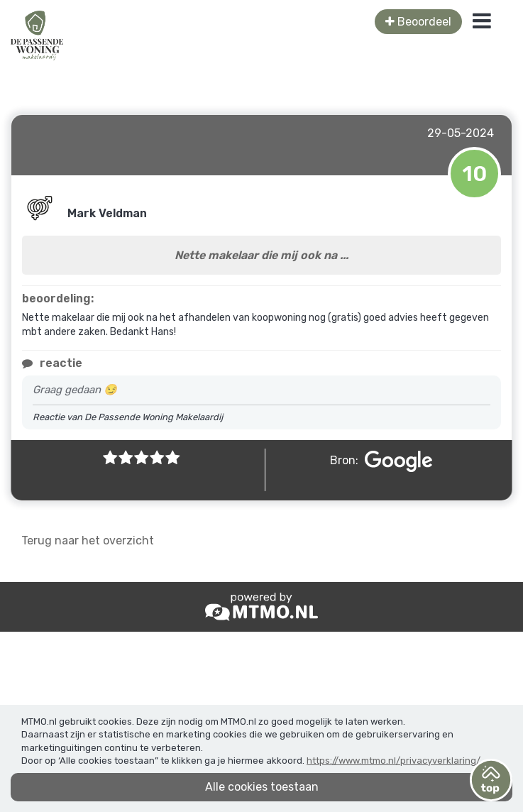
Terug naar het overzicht (88, 541)
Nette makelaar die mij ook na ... (261, 255)
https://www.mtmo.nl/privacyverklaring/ (393, 761)
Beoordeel (418, 22)
